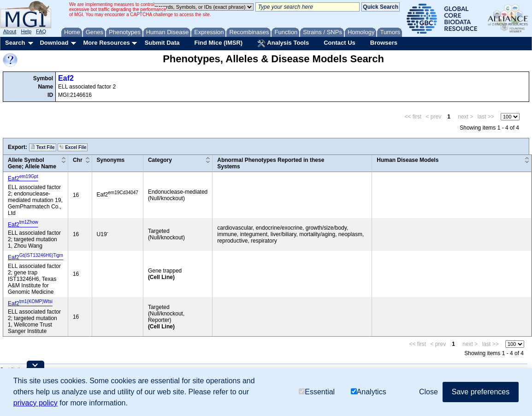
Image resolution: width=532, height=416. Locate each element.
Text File (43, 147)
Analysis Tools (283, 43)
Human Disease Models (408, 160)
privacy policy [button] (35, 403)
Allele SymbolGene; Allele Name (32, 163)
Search (15, 43)
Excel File (73, 147)
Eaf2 (66, 78)
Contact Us (340, 43)
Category (160, 160)
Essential (317, 392)
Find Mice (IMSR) (218, 43)
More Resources (106, 43)
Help (26, 31)
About (10, 31)
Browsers (384, 43)
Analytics (369, 392)
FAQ (41, 31)
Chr (78, 160)
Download (54, 43)
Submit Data (162, 43)
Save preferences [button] (481, 392)
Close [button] (429, 392)
